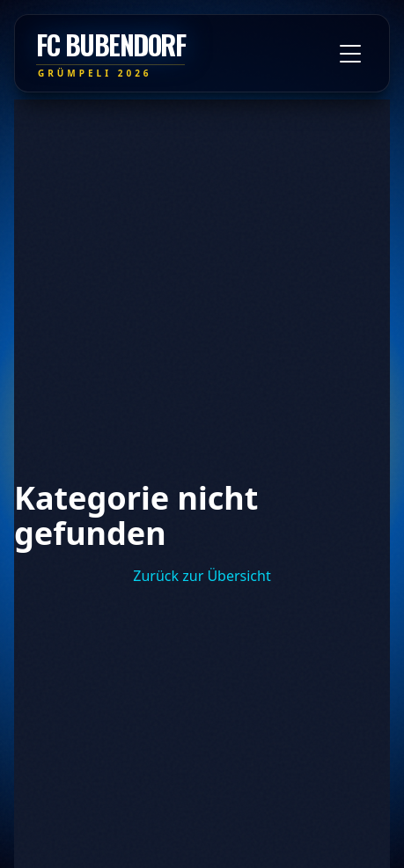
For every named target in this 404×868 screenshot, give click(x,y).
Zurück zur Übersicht (202, 576)
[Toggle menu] (350, 54)
